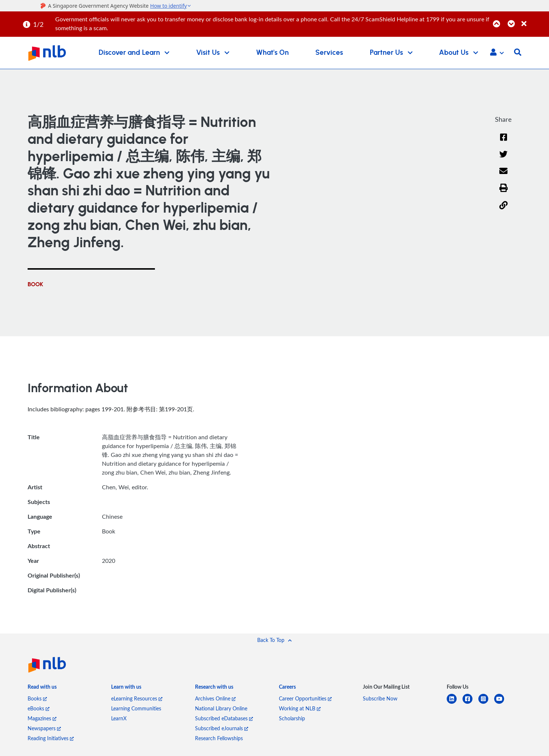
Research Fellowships (219, 738)
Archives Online (215, 698)
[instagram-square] (486, 703)
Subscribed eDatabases (224, 718)
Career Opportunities (305, 698)
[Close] (534, 20)
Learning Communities (136, 708)
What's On (272, 53)
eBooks (38, 708)
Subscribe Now (380, 698)
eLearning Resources (137, 698)
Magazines (42, 718)
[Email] (504, 176)
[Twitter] (504, 159)
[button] (497, 53)
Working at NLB (300, 708)
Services (329, 53)
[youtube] (502, 703)
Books (37, 698)
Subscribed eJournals (222, 728)
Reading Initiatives (51, 738)
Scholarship (292, 718)
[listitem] (42, 688)
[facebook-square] (470, 703)
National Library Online (221, 708)
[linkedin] (455, 703)
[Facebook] (503, 142)
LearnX (119, 718)
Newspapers (44, 728)
